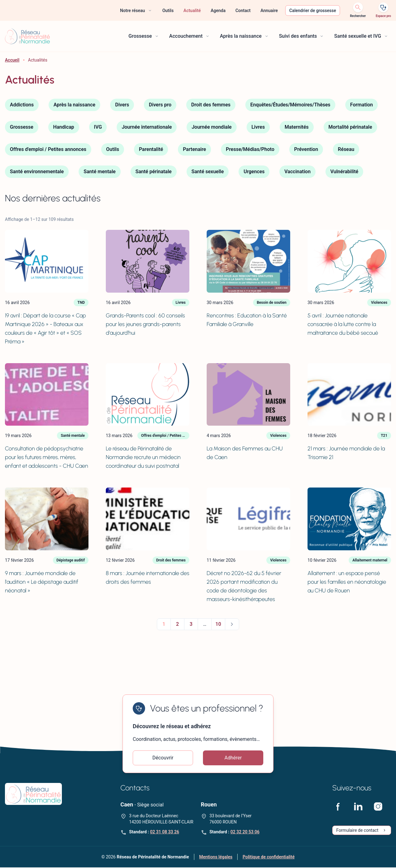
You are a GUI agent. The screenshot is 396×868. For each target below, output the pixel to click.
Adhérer (233, 758)
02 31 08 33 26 (165, 832)
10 (218, 624)
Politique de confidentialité (269, 857)
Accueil (12, 60)
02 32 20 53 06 (245, 832)
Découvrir (163, 758)
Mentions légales (216, 857)
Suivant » (232, 624)
